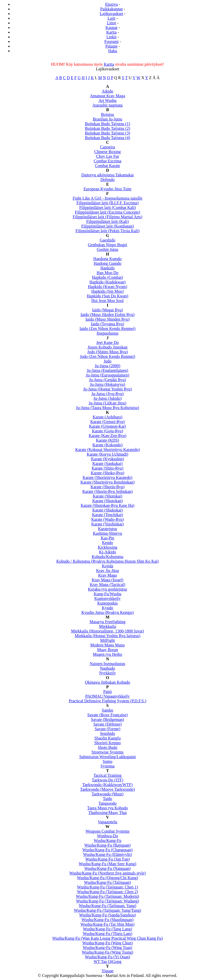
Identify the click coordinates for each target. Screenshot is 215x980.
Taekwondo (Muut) (108, 794)
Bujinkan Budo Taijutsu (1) (108, 124)
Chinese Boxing (108, 152)
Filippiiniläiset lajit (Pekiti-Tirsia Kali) (108, 231)
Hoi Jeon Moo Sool (108, 301)
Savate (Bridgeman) (107, 719)
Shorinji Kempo (108, 743)
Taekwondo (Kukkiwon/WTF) (108, 785)
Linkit (111, 37)
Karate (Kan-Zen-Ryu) (108, 436)
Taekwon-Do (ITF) (108, 780)
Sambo (107, 710)
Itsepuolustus (107, 333)
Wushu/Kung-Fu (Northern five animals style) (107, 873)
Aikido (107, 91)
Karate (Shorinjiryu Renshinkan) (108, 482)
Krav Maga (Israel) (108, 580)
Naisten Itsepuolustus (108, 664)
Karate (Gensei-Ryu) (108, 422)
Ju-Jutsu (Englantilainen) (107, 370)
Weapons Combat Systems (107, 831)
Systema (107, 766)
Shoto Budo (107, 747)
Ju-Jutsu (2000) (108, 366)
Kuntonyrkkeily (108, 598)
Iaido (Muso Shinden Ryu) (107, 319)
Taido (107, 799)
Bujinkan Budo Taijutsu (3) (108, 133)
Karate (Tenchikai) (107, 515)
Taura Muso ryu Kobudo (108, 808)
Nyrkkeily (108, 673)
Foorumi (111, 42)
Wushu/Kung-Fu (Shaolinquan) (108, 920)
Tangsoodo (108, 803)
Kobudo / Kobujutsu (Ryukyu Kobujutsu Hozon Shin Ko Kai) (108, 561)
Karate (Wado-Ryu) (108, 519)
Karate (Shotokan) (108, 501)
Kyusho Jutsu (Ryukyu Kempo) (107, 612)
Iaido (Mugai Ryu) (108, 310)
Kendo (108, 543)
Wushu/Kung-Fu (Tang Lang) (107, 929)
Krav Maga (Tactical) (108, 585)
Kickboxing (108, 547)
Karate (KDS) (108, 440)
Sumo (108, 761)
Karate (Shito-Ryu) (107, 468)
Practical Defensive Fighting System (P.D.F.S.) (107, 701)
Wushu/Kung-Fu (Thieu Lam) (107, 934)
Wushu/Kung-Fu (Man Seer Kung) (108, 864)
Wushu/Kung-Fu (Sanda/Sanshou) (108, 915)
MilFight (108, 640)
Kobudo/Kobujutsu (108, 557)
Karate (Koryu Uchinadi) (108, 454)
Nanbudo (108, 668)
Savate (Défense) (108, 724)
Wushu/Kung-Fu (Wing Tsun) (108, 948)
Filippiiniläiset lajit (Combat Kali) (108, 208)
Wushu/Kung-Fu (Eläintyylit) (108, 854)
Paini (108, 692)
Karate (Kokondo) (108, 445)
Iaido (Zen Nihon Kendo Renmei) (108, 329)
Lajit (112, 18)
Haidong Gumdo (108, 263)
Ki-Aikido (108, 552)
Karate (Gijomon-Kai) (108, 426)
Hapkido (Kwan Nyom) (108, 287)
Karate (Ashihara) (108, 417)
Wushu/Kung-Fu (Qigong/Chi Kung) (108, 878)
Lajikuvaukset (112, 14)
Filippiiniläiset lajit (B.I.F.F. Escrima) (108, 203)
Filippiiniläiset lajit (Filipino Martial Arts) (108, 217)
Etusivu (111, 4)
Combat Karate (108, 166)
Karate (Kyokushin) (108, 459)
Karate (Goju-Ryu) (108, 431)
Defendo (108, 180)
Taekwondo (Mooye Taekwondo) (108, 789)
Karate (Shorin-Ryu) (108, 487)
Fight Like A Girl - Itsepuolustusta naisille (107, 198)
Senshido (108, 733)
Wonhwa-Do (108, 836)
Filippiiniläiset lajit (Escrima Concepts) (108, 212)
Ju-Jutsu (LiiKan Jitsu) (108, 403)
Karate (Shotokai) (107, 496)
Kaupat (112, 28)
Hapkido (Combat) (107, 277)
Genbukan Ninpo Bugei (108, 245)
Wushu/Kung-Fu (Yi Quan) (108, 957)
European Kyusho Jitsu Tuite (108, 189)
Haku (113, 51)
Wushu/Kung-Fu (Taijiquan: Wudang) (108, 901)
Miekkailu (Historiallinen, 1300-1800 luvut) (108, 631)
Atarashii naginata (108, 105)
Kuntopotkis (108, 603)
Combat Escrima (108, 161)
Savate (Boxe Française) (107, 715)
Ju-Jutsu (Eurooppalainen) (107, 375)
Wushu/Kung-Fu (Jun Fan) (108, 859)
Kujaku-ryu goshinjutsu (108, 589)
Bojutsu (108, 114)
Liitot (112, 23)
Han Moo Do (107, 273)
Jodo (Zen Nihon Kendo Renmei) (107, 356)
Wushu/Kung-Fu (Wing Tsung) (108, 952)
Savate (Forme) (108, 729)
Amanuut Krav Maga (108, 96)
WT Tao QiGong (108, 962)
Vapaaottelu (108, 822)
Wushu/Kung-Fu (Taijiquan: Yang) (108, 906)
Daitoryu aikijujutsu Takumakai (108, 175)
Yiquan (107, 971)
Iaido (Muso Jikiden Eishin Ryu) (108, 315)
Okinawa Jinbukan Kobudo (108, 682)
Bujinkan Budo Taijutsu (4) (108, 138)
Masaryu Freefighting (108, 622)
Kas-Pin (108, 538)
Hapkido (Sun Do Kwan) (107, 296)
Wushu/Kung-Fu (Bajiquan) (108, 845)
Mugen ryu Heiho (108, 654)
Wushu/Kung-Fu (108, 840)
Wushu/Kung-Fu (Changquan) (107, 850)
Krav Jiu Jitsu (108, 571)
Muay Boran (107, 650)
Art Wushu (108, 100)
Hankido (108, 268)
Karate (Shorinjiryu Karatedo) (108, 477)
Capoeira (108, 147)
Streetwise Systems (108, 752)
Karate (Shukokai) (108, 510)
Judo (107, 361)
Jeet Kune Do (108, 342)
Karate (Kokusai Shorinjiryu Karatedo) (107, 450)
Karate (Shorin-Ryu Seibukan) (108, 491)
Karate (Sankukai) (108, 463)
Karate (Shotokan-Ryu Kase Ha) (108, 505)
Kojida (108, 566)
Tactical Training (108, 775)
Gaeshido (107, 240)
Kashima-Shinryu (108, 533)
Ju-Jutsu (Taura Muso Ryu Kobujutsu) (107, 408)
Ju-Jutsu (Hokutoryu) (107, 384)
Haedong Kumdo (108, 259)
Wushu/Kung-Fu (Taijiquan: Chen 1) (108, 887)
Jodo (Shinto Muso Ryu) (108, 352)
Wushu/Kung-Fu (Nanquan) (108, 868)
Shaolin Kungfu (108, 738)
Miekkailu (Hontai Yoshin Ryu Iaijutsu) (107, 636)
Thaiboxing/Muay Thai (108, 813)
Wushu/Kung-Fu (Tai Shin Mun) (108, 924)
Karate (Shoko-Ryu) (108, 473)
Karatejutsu (108, 529)
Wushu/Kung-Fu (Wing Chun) (108, 943)
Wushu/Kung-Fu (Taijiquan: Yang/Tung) (107, 910)
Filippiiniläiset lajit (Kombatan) (108, 226)
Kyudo (108, 608)
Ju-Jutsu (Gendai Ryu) (108, 380)
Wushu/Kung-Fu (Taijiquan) (108, 882)
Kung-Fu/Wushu (108, 594)
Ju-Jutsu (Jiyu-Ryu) (108, 394)
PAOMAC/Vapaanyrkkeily (108, 696)
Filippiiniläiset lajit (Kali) (107, 221)
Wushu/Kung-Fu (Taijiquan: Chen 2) (108, 892)
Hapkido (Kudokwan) (108, 282)
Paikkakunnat (111, 9)
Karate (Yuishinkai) (108, 524)
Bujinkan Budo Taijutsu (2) (108, 128)
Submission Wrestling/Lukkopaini (108, 757)
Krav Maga (107, 575)
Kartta (112, 32)
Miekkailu (108, 626)
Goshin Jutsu (108, 249)
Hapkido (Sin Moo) (108, 291)
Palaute (111, 46)
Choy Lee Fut (108, 156)
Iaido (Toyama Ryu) (108, 324)
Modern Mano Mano (108, 645)
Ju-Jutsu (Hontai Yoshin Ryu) (108, 389)
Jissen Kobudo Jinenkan (108, 347)
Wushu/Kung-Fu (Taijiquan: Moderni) (108, 896)
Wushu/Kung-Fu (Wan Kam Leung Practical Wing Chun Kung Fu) (107, 938)
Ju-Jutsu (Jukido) (108, 398)
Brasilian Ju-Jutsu (107, 119)
